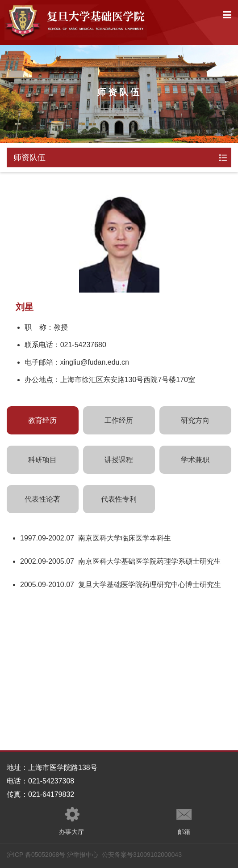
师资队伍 (29, 157)
